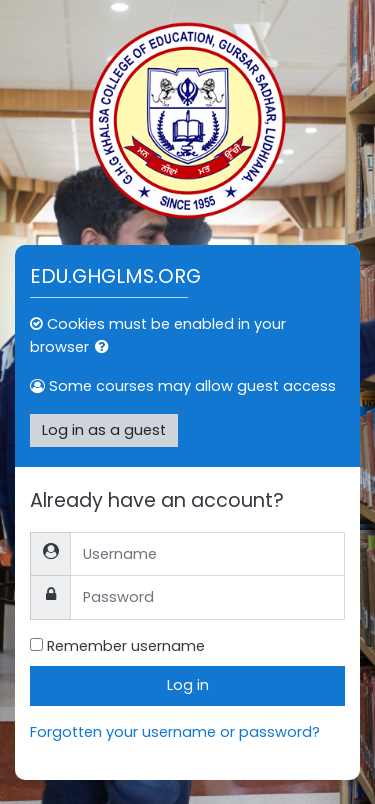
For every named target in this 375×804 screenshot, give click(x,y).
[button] (106, 348)
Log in (188, 685)
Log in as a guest (104, 430)
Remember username (126, 646)
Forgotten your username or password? (175, 732)
